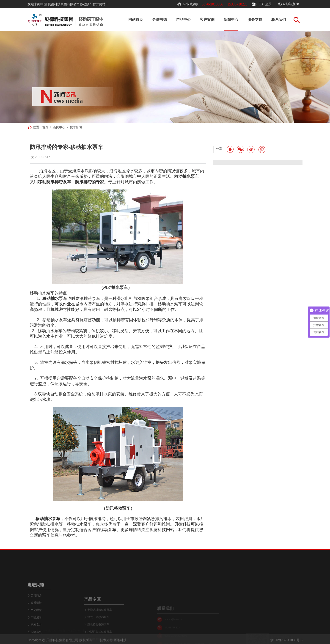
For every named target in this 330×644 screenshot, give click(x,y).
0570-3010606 (212, 4)
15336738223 (237, 4)
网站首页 (136, 20)
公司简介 (36, 624)
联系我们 (279, 20)
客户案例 (207, 20)
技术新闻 (76, 127)
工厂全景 (261, 4)
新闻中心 (231, 20)
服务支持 (255, 20)
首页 (45, 127)
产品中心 (183, 20)
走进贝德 (159, 20)
